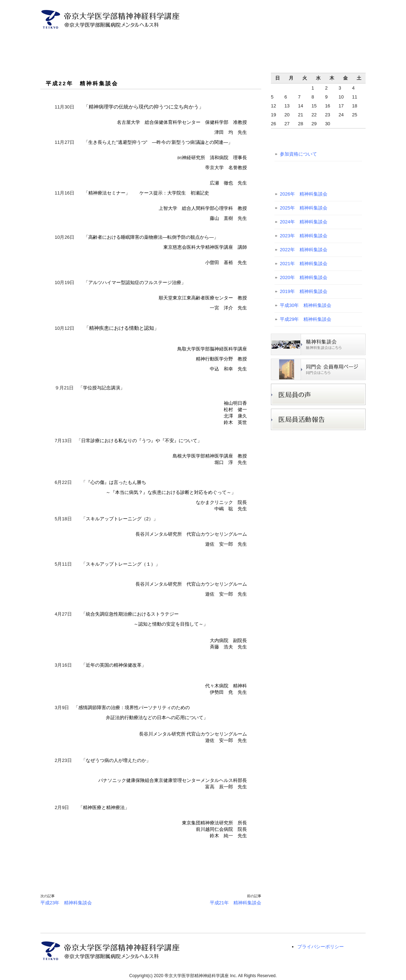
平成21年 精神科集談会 (236, 903)
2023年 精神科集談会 (304, 236)
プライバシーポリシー (321, 947)
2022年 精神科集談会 (304, 250)
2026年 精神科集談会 (304, 194)
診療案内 (169, 42)
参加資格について (298, 154)
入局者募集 (211, 42)
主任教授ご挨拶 (82, 42)
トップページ (49, 42)
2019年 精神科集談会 (304, 291)
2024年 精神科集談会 (304, 222)
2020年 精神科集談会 (304, 277)
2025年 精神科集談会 (304, 208)
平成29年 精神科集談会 (306, 319)
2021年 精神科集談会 (304, 264)
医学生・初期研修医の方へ (329, 42)
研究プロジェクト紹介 (263, 42)
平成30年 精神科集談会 (306, 305)
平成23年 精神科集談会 (66, 903)
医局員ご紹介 (128, 42)
